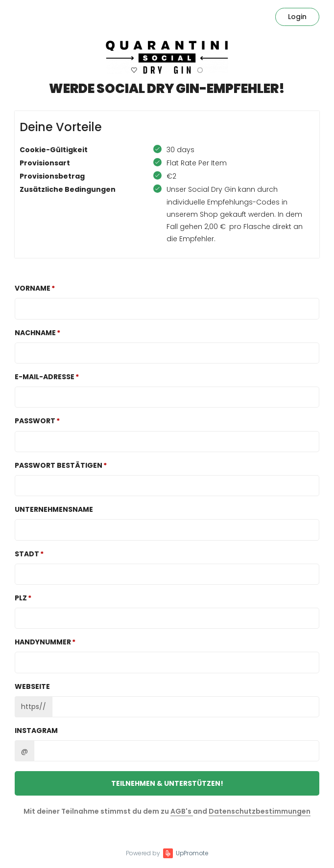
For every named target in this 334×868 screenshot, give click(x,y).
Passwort (35, 421)
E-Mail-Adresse (45, 377)
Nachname (35, 333)
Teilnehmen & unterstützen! (167, 783)
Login (297, 17)
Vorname (33, 288)
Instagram (36, 731)
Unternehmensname (54, 509)
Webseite (32, 686)
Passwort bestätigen (59, 465)
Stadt (27, 554)
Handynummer (43, 642)
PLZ (21, 598)
